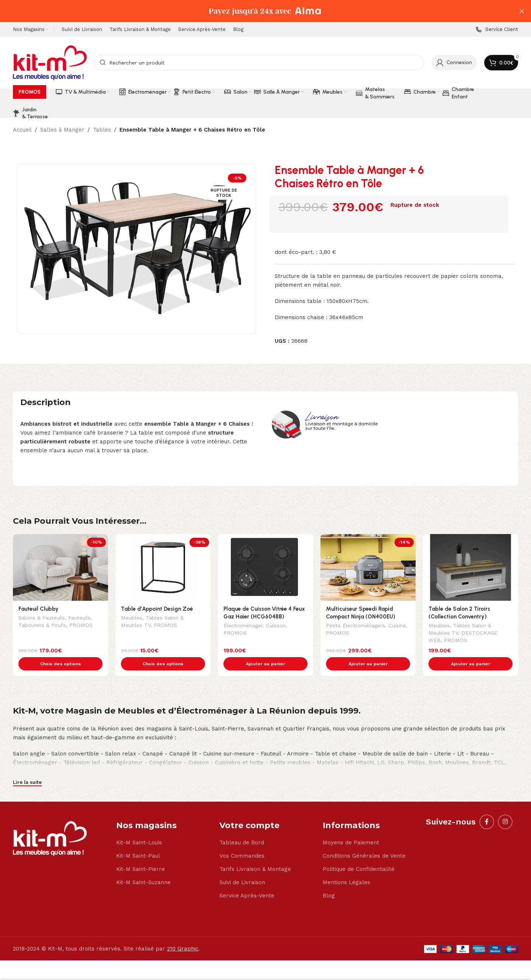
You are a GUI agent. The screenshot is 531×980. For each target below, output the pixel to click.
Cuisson (276, 626)
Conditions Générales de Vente (364, 840)
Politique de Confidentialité (359, 854)
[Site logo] (50, 62)
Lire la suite (27, 767)
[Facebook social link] (487, 806)
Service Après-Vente (247, 880)
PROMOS (81, 626)
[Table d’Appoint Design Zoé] (163, 567)
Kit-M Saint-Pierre (140, 854)
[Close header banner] (522, 11)
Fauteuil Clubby (39, 609)
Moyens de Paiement (351, 827)
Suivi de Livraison (242, 867)
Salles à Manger (62, 130)
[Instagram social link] (505, 806)
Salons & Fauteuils (42, 618)
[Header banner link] (254, 11)
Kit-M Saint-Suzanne (143, 867)
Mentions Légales (346, 867)
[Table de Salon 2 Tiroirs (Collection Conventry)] (471, 567)
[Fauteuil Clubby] (60, 567)
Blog (329, 880)
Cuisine (397, 626)
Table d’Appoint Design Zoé (157, 609)
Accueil (22, 130)
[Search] (259, 63)
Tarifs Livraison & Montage (255, 854)
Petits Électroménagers (355, 626)
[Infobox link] (497, 30)
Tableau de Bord (242, 827)
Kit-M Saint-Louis (139, 827)
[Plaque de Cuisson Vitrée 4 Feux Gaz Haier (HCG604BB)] (265, 567)
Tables (102, 130)
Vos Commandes (242, 840)
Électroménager (243, 626)
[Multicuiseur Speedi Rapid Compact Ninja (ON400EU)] (368, 567)
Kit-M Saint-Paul (138, 840)
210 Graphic (183, 933)
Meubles (132, 618)
